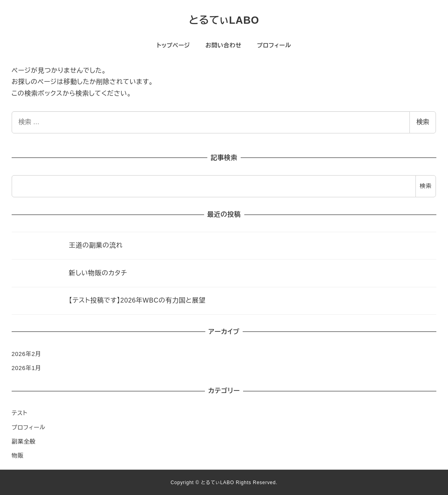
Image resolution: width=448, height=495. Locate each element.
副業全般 (24, 442)
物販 (18, 456)
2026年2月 (27, 354)
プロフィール (29, 427)
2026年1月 (27, 368)
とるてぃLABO (224, 20)
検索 (423, 122)
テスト (20, 413)
